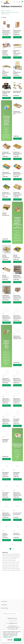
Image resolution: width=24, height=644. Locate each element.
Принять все (18, 640)
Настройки (10, 640)
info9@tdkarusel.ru (13, 623)
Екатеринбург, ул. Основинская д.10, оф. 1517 (13, 627)
